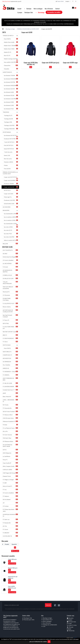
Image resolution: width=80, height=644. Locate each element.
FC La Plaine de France (10, 428)
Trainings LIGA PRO (11, 125)
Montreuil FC (10, 292)
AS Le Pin (10, 431)
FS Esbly (10, 425)
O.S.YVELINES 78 (10, 536)
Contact (57, 9)
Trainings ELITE (11, 115)
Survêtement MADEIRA (11, 79)
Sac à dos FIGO (11, 234)
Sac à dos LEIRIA (11, 227)
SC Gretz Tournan (10, 435)
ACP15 (10, 450)
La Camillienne (10, 456)
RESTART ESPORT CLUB (10, 332)
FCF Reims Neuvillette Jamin (10, 510)
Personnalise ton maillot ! (54, 12)
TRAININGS (10, 112)
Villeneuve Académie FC (10, 421)
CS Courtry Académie (10, 493)
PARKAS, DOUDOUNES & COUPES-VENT (10, 173)
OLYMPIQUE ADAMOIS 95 (10, 515)
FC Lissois (10, 529)
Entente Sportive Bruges (10, 257)
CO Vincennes (10, 295)
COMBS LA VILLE (10, 275)
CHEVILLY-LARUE (10, 470)
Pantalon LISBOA (11, 162)
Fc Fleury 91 (10, 320)
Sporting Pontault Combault (10, 316)
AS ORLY (10, 254)
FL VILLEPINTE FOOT (10, 303)
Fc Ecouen (10, 267)
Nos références (49, 9)
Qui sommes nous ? (47, 620)
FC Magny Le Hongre (10, 480)
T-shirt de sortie (11, 152)
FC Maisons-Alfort (10, 415)
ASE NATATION (10, 358)
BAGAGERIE (10, 210)
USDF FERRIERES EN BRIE (10, 379)
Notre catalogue (38, 9)
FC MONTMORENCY (10, 338)
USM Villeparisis (10, 453)
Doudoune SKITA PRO (11, 139)
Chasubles (11, 69)
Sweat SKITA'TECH (11, 149)
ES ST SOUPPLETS (10, 250)
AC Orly (10, 526)
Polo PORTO (11, 39)
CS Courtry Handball (10, 260)
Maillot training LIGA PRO (11, 59)
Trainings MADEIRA (11, 129)
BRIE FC (10, 335)
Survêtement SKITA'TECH (11, 136)
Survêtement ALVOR (11, 89)
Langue (68, 1)
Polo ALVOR (11, 169)
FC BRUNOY (10, 533)
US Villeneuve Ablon (10, 441)
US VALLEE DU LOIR (10, 278)
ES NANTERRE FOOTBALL (10, 299)
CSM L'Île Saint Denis (10, 418)
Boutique (27, 9)
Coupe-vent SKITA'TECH (11, 178)
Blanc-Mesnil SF (10, 396)
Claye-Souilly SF (10, 463)
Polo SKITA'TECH (11, 145)
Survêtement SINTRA (11, 82)
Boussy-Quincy (10, 307)
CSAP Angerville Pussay (10, 473)
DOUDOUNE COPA (11, 204)
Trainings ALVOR (11, 119)
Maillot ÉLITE (11, 52)
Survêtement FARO (11, 102)
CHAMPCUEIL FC (10, 355)
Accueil (19, 9)
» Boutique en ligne (10, 29)
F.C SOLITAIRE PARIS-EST (10, 327)
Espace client (60, 1)
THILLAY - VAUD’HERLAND (10, 283)
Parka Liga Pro (11, 197)
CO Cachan (10, 506)
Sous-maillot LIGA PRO (11, 62)
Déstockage (40, 12)
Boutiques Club (29, 12)
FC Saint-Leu (10, 519)
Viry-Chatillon (10, 365)
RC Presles (10, 405)
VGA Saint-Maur (10, 438)
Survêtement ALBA (11, 92)
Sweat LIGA (11, 155)
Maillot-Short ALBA (11, 42)
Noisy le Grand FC (10, 486)
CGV (43, 626)
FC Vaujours (10, 496)
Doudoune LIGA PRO (11, 200)
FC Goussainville (10, 408)
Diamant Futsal (10, 476)
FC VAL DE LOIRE (10, 383)
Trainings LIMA (11, 122)
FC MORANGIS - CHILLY (10, 372)
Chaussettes (11, 65)
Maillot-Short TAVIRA (11, 46)
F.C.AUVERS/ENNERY (10, 386)
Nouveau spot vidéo (28, 620)
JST (10, 503)
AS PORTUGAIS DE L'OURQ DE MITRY (10, 311)
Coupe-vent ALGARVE (11, 180)
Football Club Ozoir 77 (10, 390)
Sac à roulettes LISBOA (11, 217)
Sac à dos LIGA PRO (11, 237)
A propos (20, 12)
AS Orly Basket (10, 499)
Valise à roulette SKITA (11, 240)
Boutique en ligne (47, 618)
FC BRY (10, 483)
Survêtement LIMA (11, 105)
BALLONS (10, 244)
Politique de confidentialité (49, 625)
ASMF (10, 393)
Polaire (11, 165)
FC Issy (10, 489)
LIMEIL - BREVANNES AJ (10, 401)
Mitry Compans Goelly (10, 466)
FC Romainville (10, 523)
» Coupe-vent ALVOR (46, 29)
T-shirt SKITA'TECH (11, 142)
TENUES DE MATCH (10, 36)
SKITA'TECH (11, 190)
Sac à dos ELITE (11, 230)
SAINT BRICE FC (10, 352)
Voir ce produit (12, 563)
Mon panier (15, 551)
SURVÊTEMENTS (10, 72)
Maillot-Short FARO (11, 49)
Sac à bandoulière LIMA (11, 214)
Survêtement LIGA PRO (11, 99)
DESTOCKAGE (10, 345)
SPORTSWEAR (10, 132)
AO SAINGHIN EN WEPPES (10, 271)
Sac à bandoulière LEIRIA (11, 224)
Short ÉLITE (11, 55)
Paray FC (10, 460)
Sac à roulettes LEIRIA (11, 220)
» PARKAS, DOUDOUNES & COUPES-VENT (28, 29)
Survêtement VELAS (11, 95)
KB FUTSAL (10, 323)
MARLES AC (10, 368)
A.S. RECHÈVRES (10, 263)
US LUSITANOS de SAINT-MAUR (10, 445)
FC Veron (10, 342)
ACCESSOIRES (10, 207)
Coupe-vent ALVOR (11, 187)
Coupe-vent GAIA (11, 194)
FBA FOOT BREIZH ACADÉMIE (10, 288)
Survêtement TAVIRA (11, 75)
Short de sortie (11, 159)
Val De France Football (10, 411)
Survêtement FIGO (11, 109)
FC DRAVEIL (10, 375)
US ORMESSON (10, 362)
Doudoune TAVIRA (11, 184)
